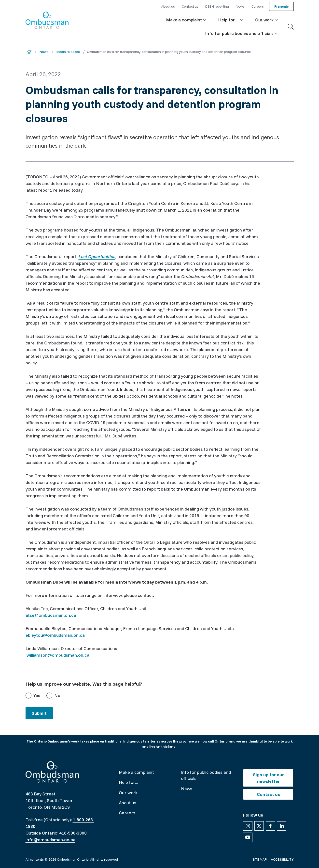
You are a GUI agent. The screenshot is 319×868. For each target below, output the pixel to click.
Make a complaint (136, 772)
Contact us (268, 794)
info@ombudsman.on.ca (50, 840)
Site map (260, 859)
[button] (186, 20)
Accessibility (282, 859)
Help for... (128, 782)
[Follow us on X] (259, 826)
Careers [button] (258, 6)
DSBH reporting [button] (217, 6)
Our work (128, 793)
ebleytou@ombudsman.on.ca (55, 635)
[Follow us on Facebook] (270, 826)
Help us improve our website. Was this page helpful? (84, 684)
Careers (127, 813)
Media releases (68, 52)
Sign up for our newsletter (268, 778)
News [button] (240, 6)
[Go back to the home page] (29, 52)
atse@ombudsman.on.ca (51, 615)
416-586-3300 (73, 833)
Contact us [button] (190, 6)
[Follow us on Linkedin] (282, 826)
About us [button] (168, 6)
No (57, 695)
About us (128, 803)
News (44, 52)
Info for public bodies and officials (206, 775)
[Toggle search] (291, 27)
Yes (37, 695)
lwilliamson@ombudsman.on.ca (57, 655)
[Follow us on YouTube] (248, 837)
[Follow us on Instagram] (248, 826)
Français (281, 6)
